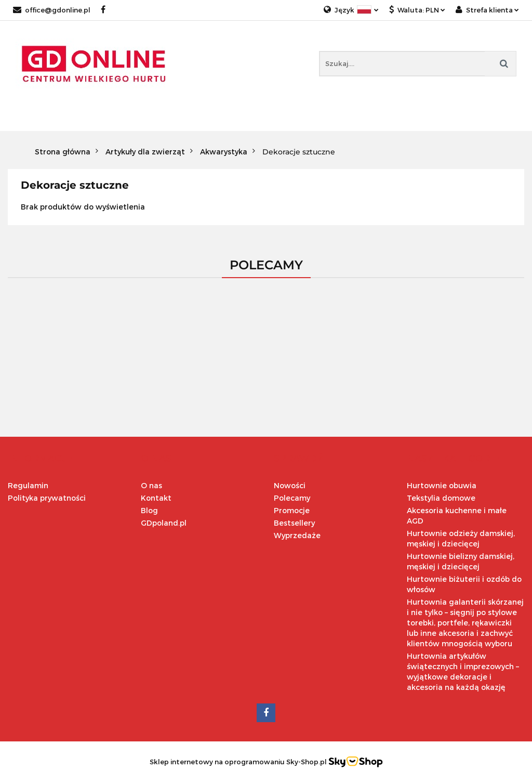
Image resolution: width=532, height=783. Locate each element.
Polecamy (292, 498)
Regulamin (28, 485)
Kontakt (156, 498)
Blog (149, 510)
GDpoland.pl (164, 523)
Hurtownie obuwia (442, 485)
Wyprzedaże (297, 535)
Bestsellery (294, 523)
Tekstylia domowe (441, 498)
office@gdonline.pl (52, 10)
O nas (151, 485)
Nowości (290, 485)
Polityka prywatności (47, 498)
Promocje (292, 510)
